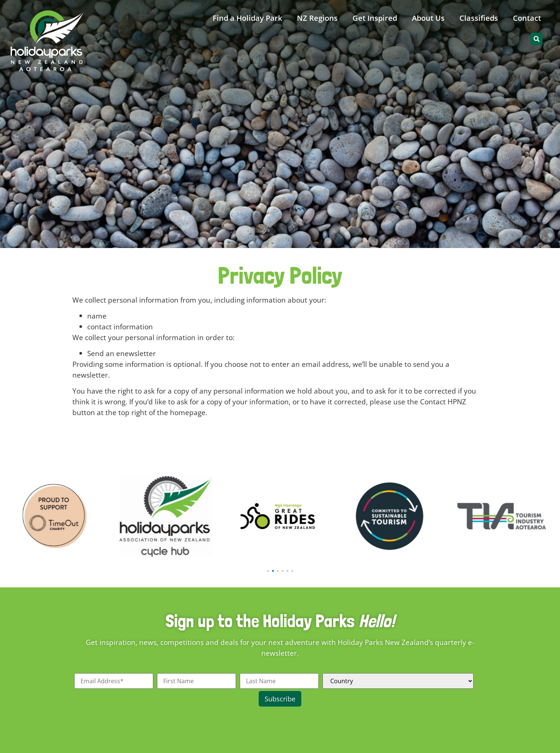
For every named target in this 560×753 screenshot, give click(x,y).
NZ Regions (317, 18)
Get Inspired (375, 18)
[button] (536, 39)
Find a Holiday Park (247, 18)
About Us (428, 18)
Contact (527, 18)
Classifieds (479, 18)
